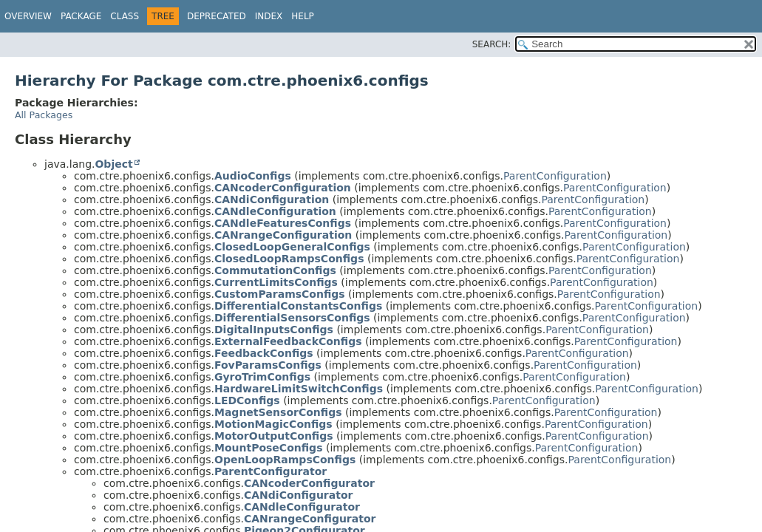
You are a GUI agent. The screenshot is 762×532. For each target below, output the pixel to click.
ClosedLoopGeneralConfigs (292, 247)
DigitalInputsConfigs (274, 330)
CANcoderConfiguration (283, 188)
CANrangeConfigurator (310, 519)
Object (113, 164)
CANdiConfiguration (272, 199)
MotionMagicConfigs (273, 424)
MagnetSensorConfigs (278, 412)
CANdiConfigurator (298, 495)
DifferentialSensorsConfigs (292, 318)
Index (269, 16)
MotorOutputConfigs (274, 436)
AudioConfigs (253, 176)
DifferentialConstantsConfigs (298, 306)
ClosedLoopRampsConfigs (289, 259)
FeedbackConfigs (264, 353)
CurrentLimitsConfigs (276, 282)
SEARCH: (492, 44)
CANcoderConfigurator (309, 483)
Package (81, 16)
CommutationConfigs (275, 270)
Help (303, 16)
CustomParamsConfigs (280, 294)
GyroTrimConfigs (262, 377)
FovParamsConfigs (268, 365)
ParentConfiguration (555, 176)
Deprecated (217, 16)
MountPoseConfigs (268, 448)
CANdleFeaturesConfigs (283, 223)
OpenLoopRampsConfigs (285, 460)
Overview (28, 16)
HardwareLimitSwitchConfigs (299, 389)
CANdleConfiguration (275, 211)
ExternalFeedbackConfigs (288, 341)
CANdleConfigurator (302, 507)
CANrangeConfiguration (283, 235)
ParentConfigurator (271, 471)
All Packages (44, 115)
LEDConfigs (247, 400)
